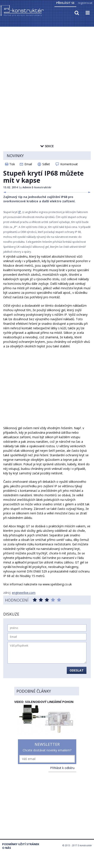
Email (28, 164)
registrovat (85, 3)
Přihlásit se (65, 3)
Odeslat (77, 670)
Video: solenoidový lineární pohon (44, 702)
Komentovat (69, 164)
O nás (7, 848)
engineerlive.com (24, 593)
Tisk (12, 164)
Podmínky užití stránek (21, 844)
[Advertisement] (45, 75)
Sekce (47, 146)
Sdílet (46, 164)
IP (20, 212)
